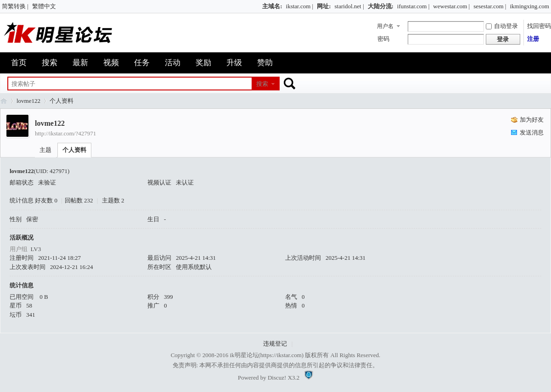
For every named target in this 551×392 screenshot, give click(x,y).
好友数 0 (46, 200)
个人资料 (74, 150)
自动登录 (502, 26)
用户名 (385, 26)
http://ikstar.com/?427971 (65, 133)
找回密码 (539, 26)
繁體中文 (44, 6)
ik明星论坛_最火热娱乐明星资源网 (4, 101)
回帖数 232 (79, 200)
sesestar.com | (490, 6)
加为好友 (532, 120)
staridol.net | (349, 6)
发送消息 (532, 132)
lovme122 (28, 101)
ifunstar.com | (413, 6)
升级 (234, 63)
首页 (19, 63)
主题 (45, 150)
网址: (324, 6)
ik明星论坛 (244, 355)
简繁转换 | (15, 6)
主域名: (272, 6)
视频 (111, 63)
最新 (80, 63)
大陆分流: (381, 6)
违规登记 (275, 344)
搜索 (50, 63)
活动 (173, 63)
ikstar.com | (300, 6)
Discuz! (277, 378)
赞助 (265, 63)
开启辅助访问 (258, 6)
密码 (383, 39)
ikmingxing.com (529, 6)
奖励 (203, 63)
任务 (142, 63)
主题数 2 (113, 200)
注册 (533, 39)
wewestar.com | (451, 6)
